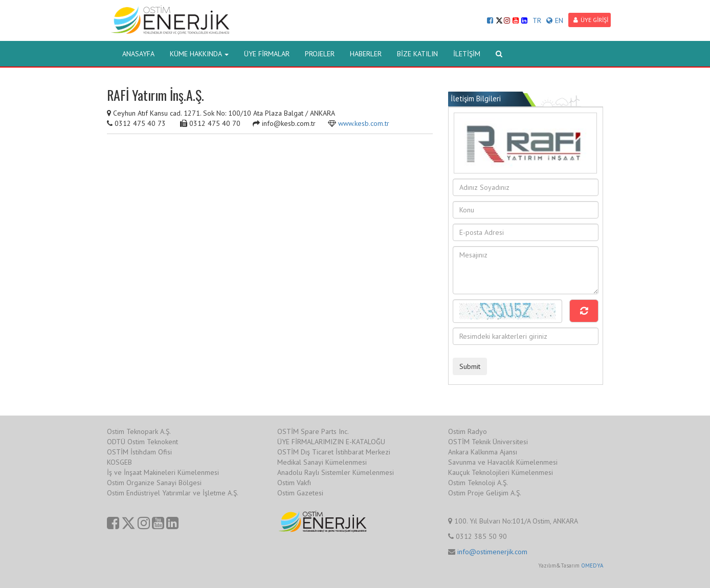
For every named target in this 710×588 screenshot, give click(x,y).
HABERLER (366, 54)
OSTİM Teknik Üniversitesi (488, 442)
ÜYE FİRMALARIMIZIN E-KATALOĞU (331, 442)
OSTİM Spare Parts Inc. (313, 431)
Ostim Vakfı (294, 483)
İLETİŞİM (467, 54)
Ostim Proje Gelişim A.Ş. (485, 493)
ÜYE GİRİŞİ (591, 20)
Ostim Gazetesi (300, 493)
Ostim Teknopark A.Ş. (139, 431)
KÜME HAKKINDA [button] (199, 54)
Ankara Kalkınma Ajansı (483, 452)
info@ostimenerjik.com (492, 552)
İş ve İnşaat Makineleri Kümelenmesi (163, 472)
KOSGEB (119, 462)
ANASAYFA (138, 54)
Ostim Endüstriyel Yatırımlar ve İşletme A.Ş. (173, 493)
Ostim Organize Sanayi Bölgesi (154, 483)
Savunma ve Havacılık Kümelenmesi (503, 462)
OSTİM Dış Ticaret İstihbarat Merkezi (334, 452)
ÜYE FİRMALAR (267, 54)
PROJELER (320, 54)
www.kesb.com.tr (364, 123)
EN (555, 20)
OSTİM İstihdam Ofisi (139, 452)
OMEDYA (592, 565)
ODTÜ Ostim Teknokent (142, 442)
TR (537, 20)
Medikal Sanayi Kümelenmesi (322, 462)
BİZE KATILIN (417, 54)
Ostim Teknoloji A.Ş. (478, 483)
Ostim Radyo (468, 431)
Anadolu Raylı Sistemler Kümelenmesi (336, 472)
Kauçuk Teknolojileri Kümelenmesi (501, 472)
